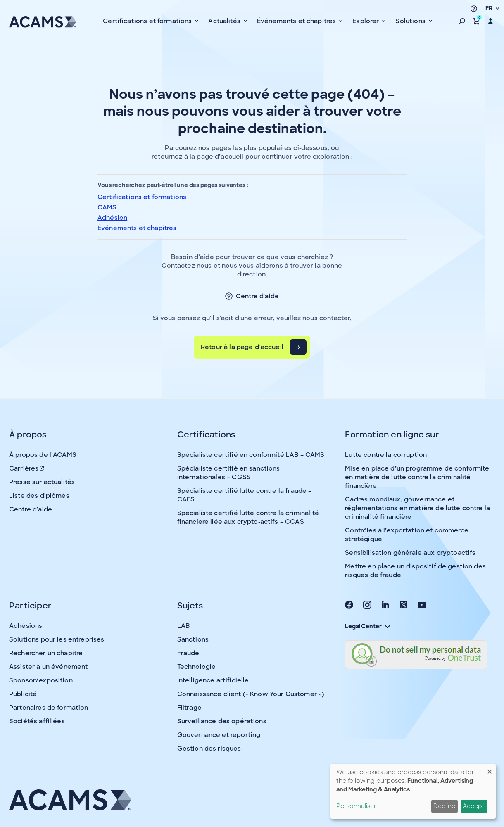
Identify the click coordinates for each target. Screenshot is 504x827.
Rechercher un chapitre (46, 653)
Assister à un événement (48, 667)
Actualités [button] (225, 21)
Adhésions (26, 626)
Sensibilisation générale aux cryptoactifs (410, 553)
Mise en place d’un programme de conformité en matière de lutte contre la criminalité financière (417, 477)
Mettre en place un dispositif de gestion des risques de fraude (415, 571)
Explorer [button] (366, 21)
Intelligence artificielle (213, 680)
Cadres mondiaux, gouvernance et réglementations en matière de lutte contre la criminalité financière (417, 508)
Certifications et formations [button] (148, 21)
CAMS (107, 207)
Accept (474, 806)
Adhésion (112, 218)
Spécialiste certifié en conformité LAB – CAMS (251, 455)
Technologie (197, 667)
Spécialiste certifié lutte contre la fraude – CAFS (245, 495)
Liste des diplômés (39, 496)
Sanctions (193, 639)
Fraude (188, 653)
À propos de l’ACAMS (43, 455)
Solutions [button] (411, 21)
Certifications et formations (142, 197)
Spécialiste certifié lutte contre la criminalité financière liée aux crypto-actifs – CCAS (248, 517)
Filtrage (189, 708)
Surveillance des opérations (222, 721)
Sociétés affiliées (37, 721)
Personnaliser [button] (356, 806)
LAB (183, 626)
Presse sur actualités (42, 482)
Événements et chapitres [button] (297, 21)
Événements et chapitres (137, 228)
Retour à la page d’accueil (242, 347)
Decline (444, 806)
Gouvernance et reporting (219, 735)
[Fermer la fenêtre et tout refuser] (490, 769)
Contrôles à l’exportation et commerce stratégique (407, 535)
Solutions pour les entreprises (57, 639)
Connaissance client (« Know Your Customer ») (251, 694)
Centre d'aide (257, 296)
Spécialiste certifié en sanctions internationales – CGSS (229, 473)
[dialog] (413, 791)
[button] (462, 21)
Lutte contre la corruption (386, 455)
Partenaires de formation (49, 708)
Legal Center (367, 626)
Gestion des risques (209, 749)
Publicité (23, 694)
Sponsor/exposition (41, 680)
